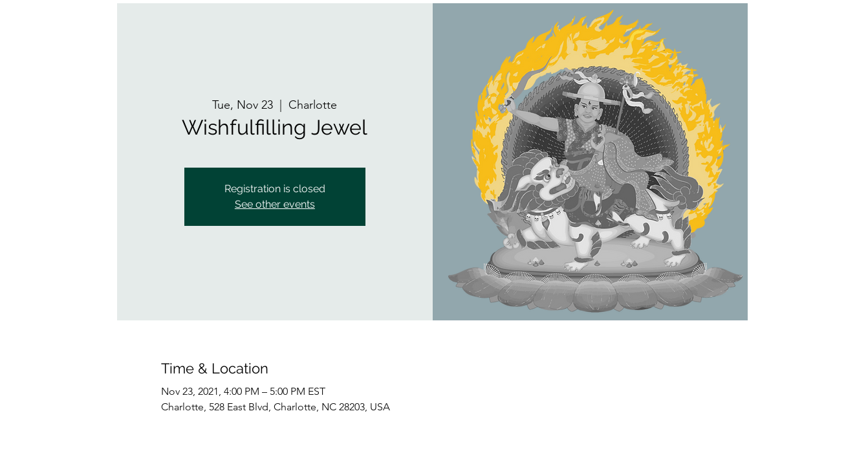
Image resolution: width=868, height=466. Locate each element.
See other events (275, 204)
